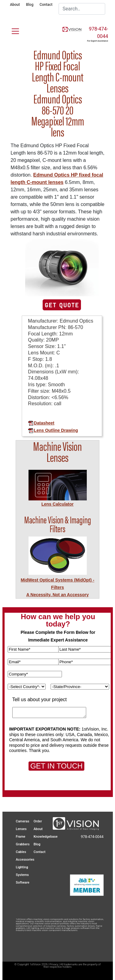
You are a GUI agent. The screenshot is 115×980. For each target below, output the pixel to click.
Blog (30, 5)
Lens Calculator (57, 504)
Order (38, 821)
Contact (46, 5)
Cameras (23, 821)
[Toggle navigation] (12, 30)
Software (23, 883)
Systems (23, 875)
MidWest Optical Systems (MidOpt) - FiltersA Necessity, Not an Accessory (57, 587)
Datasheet (41, 423)
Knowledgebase (46, 837)
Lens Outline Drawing (53, 430)
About (15, 5)
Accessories (25, 860)
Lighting (22, 867)
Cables (21, 852)
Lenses (21, 829)
